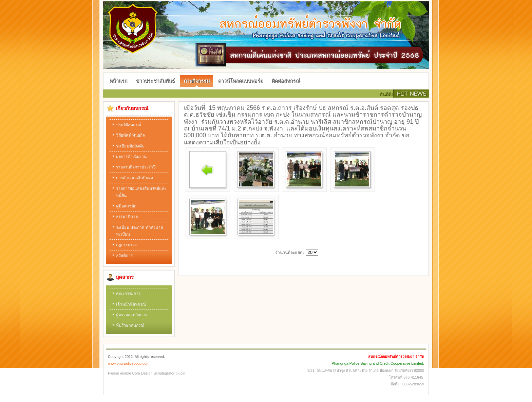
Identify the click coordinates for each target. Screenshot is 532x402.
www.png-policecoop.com (129, 363)
